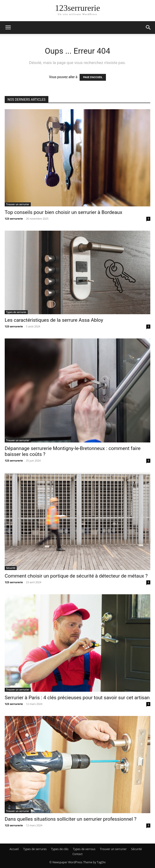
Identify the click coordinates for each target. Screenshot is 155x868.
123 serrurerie (14, 219)
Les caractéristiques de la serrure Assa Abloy (54, 320)
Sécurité (11, 568)
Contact (77, 854)
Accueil (14, 849)
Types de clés (60, 849)
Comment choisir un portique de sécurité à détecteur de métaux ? (76, 576)
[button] (8, 28)
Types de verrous (84, 849)
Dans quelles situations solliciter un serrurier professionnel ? (71, 819)
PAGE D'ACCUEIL (93, 77)
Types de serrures (16, 312)
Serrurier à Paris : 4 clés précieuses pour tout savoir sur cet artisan (77, 698)
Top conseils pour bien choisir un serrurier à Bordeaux (64, 212)
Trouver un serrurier (18, 204)
